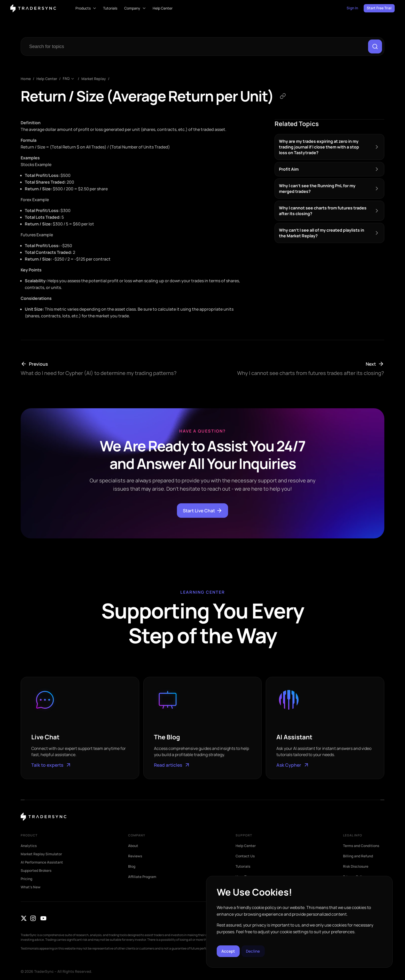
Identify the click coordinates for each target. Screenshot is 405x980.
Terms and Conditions (362, 846)
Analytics (29, 846)
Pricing (27, 879)
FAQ (66, 79)
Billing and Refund (359, 856)
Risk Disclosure (356, 867)
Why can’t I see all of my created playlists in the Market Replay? (322, 233)
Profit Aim (289, 169)
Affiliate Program (143, 877)
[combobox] (195, 47)
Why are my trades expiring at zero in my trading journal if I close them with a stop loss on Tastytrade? (319, 147)
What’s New (31, 887)
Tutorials (243, 867)
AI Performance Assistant (43, 863)
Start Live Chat (203, 511)
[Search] (375, 47)
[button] (383, 885)
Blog (132, 867)
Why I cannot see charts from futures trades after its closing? (323, 211)
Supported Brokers (37, 871)
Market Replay (94, 79)
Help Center (47, 79)
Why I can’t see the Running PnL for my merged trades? (317, 189)
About (134, 846)
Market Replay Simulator (42, 854)
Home (26, 79)
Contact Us (246, 856)
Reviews (135, 856)
